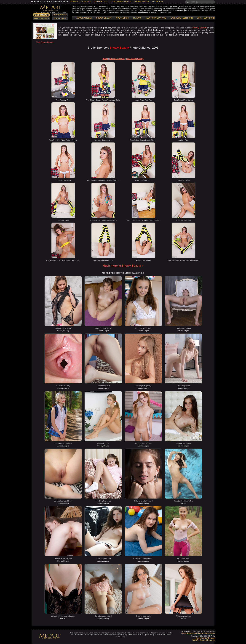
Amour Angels (142, 2)
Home (105, 59)
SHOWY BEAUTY (104, 18)
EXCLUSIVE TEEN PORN (182, 18)
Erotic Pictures (41, 15)
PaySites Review (41, 19)
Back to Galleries (117, 59)
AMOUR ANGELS (84, 18)
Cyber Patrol (187, 633)
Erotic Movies (60, 15)
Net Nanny (198, 633)
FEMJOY (137, 18)
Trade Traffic (201, 638)
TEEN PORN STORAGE (156, 18)
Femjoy (74, 2)
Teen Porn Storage (121, 2)
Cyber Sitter (210, 633)
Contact (212, 638)
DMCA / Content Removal (204, 640)
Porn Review (60, 19)
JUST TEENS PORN (206, 18)
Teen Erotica (101, 2)
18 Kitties (86, 2)
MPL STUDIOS (122, 18)
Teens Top (157, 2)
